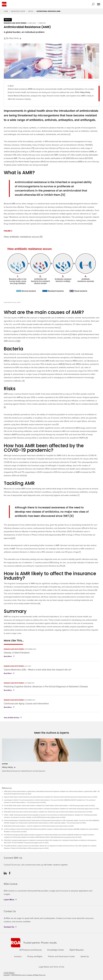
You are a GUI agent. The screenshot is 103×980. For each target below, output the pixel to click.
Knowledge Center (18, 11)
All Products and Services (31, 950)
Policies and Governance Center (61, 957)
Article (31, 11)
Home (6, 11)
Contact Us (9, 927)
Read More (10, 656)
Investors (18, 957)
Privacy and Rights (35, 957)
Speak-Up (85, 957)
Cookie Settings (9, 973)
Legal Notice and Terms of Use (51, 967)
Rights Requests (77, 950)
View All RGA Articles (12, 718)
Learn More (9, 900)
